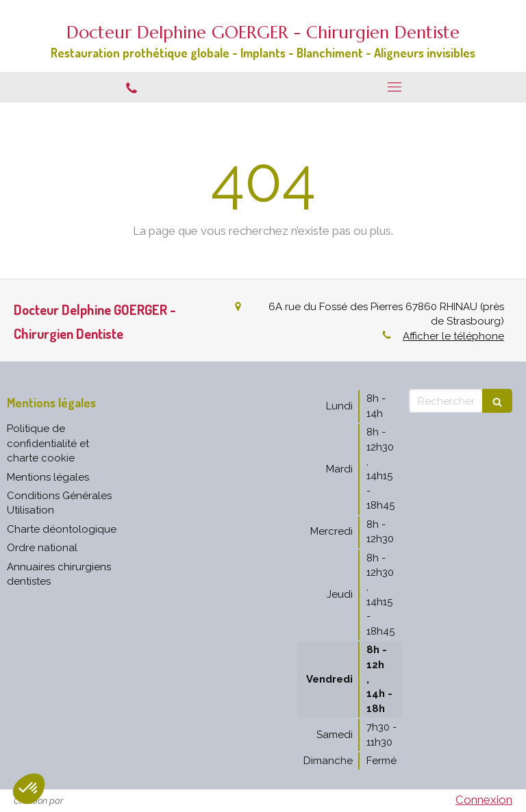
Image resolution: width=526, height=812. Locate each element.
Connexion (484, 800)
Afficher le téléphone (453, 336)
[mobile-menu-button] (394, 87)
